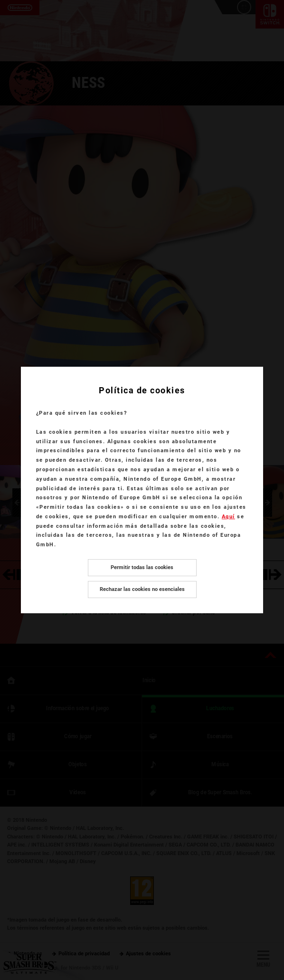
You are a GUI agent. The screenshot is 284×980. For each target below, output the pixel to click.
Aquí (228, 517)
